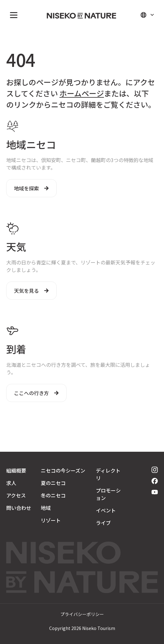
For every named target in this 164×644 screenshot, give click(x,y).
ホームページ (82, 93)
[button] (12, 15)
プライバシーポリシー (82, 614)
